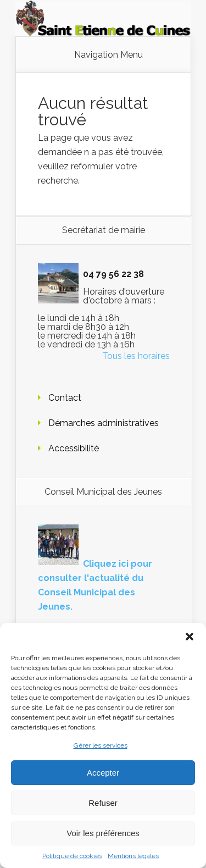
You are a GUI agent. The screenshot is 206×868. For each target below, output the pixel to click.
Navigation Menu (108, 55)
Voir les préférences (103, 833)
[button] (190, 637)
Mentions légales (133, 856)
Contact (65, 398)
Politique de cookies (72, 856)
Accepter (103, 773)
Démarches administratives (104, 423)
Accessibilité (74, 448)
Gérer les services (101, 745)
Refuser (103, 803)
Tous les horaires (136, 356)
